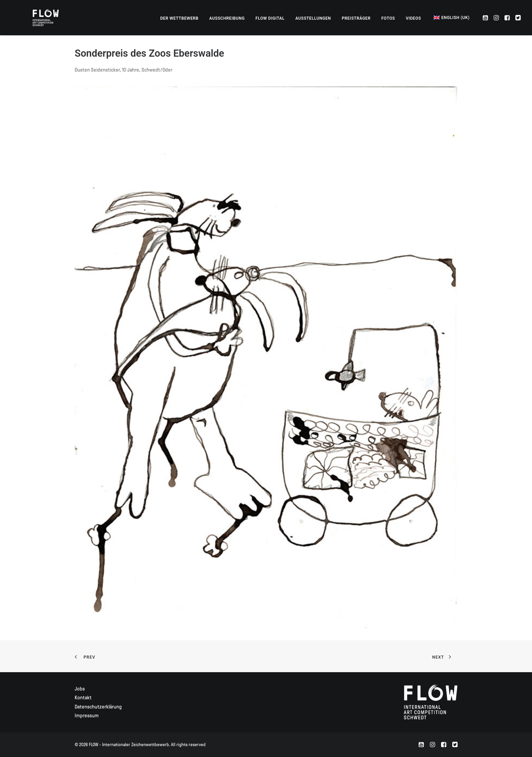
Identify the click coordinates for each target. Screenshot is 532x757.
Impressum (87, 716)
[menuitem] (179, 18)
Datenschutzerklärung (98, 707)
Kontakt (83, 698)
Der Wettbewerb (179, 18)
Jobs (80, 689)
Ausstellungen (313, 18)
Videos (413, 18)
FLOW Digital (270, 18)
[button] (486, 18)
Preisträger (356, 18)
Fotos (388, 18)
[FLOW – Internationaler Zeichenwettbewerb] (37, 18)
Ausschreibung (227, 18)
